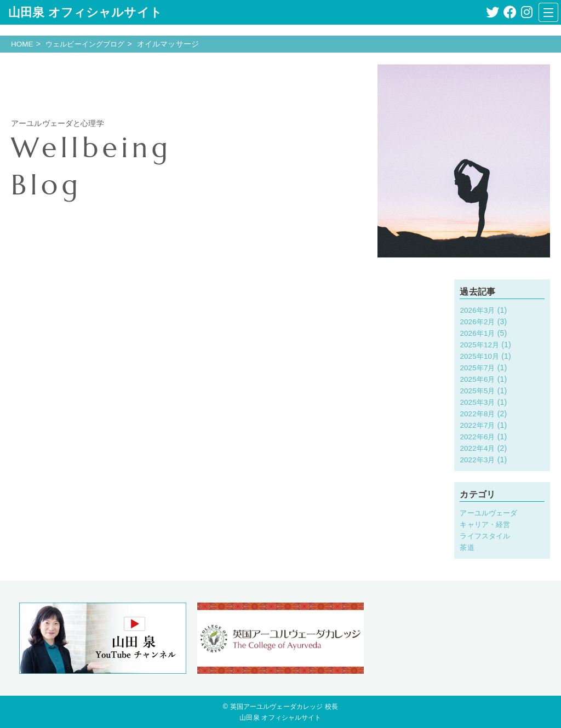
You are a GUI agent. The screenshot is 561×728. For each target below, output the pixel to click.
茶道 (467, 547)
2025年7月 (478, 368)
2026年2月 (478, 322)
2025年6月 (478, 379)
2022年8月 (478, 414)
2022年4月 (478, 448)
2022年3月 (478, 460)
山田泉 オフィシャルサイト (85, 12)
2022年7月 (478, 425)
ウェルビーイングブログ (89, 44)
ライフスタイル (487, 535)
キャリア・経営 (487, 524)
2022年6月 (478, 437)
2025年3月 (478, 402)
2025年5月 (478, 391)
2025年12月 (480, 345)
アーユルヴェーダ (491, 512)
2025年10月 (480, 356)
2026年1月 (478, 333)
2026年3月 (478, 310)
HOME (23, 44)
